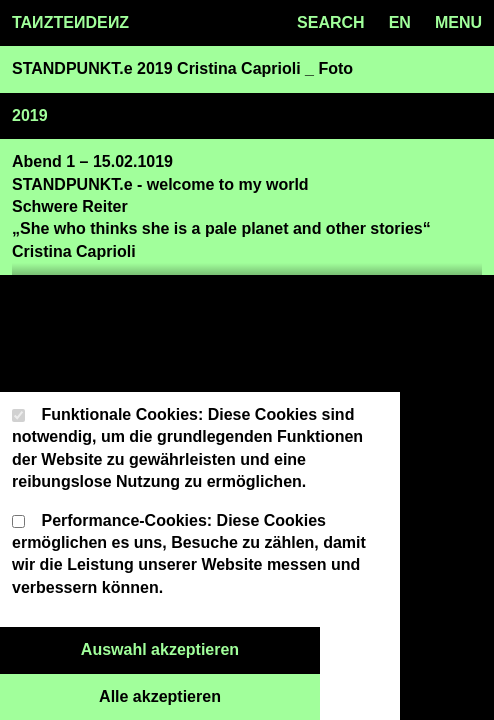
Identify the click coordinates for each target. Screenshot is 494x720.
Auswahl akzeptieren (200, 648)
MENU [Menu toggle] (458, 22)
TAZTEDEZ (70, 23)
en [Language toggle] (400, 22)
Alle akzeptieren (209, 695)
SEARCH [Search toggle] (331, 22)
